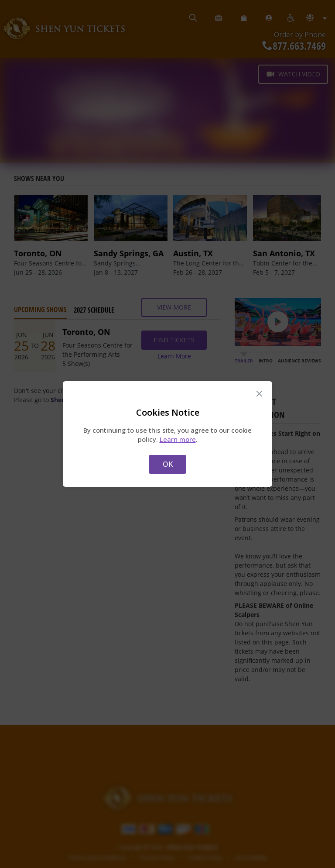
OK (168, 464)
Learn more (178, 439)
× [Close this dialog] (259, 394)
